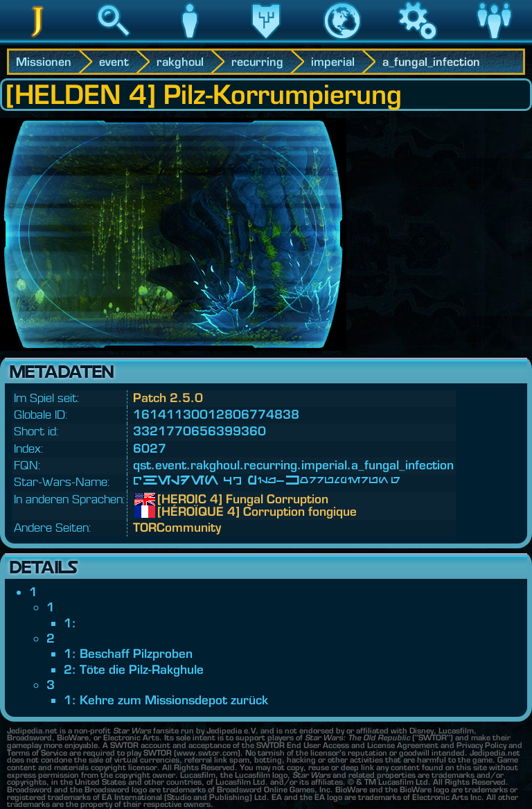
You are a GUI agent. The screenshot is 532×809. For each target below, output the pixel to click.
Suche (114, 41)
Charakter (190, 41)
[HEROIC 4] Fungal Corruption (168, 499)
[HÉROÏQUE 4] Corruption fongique (168, 512)
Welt (342, 41)
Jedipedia (38, 41)
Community (494, 41)
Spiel (418, 41)
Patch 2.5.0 (168, 398)
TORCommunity (177, 527)
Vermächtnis (266, 41)
